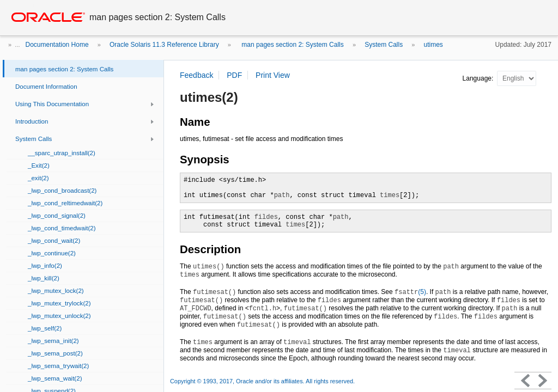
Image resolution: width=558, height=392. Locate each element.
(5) (410, 292)
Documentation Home (57, 45)
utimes (433, 45)
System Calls (384, 45)
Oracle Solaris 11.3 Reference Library (164, 45)
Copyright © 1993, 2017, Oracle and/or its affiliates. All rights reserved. (262, 381)
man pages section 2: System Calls (292, 45)
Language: (479, 78)
